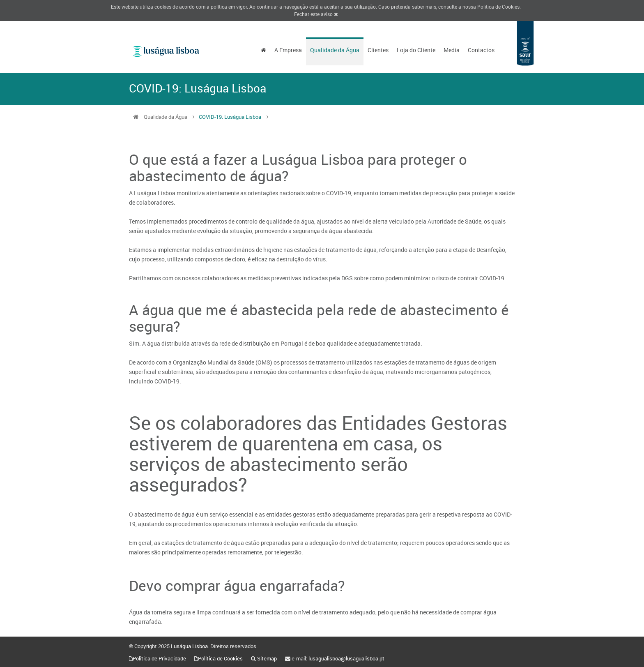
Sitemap (267, 658)
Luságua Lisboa (189, 646)
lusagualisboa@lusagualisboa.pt (346, 658)
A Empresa (288, 50)
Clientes (378, 50)
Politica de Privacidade (159, 658)
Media (452, 50)
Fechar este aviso (316, 14)
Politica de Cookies (498, 7)
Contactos (481, 50)
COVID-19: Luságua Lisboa (230, 117)
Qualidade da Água (335, 50)
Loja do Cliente (416, 50)
